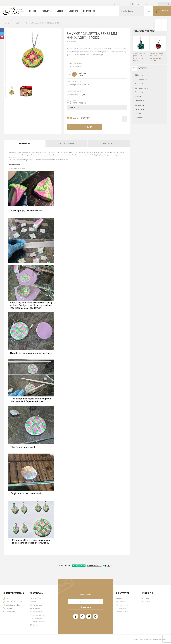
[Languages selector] (165, 4)
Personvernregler (36, 618)
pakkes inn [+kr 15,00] (77, 95)
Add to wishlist (124, 119)
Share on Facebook (2, 30)
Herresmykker (140, 109)
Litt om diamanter (36, 605)
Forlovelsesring (141, 79)
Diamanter (139, 92)
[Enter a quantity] (69, 127)
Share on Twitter (2, 34)
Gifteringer (139, 75)
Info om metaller (36, 612)
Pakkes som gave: (74, 91)
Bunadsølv (139, 118)
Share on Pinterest (2, 37)
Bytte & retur (120, 602)
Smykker (138, 96)
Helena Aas (78, 63)
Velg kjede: (71, 101)
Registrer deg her (122, 4)
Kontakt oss (109, 143)
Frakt (68, 74)
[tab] (25, 143)
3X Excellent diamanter (38, 622)
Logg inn (138, 4)
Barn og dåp (140, 105)
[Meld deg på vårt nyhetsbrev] (85, 601)
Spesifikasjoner (67, 143)
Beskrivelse (24, 143)
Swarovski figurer (142, 88)
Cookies (33, 602)
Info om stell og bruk (37, 615)
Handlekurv (147, 602)
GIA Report (34, 625)
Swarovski (139, 84)
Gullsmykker (140, 101)
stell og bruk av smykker (17, 168)
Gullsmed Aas (35, 608)
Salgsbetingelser (122, 612)
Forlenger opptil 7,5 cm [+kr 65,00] (82, 85)
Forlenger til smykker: (77, 81)
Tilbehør (138, 114)
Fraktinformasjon (122, 605)
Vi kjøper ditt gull (36, 598)
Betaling (119, 598)
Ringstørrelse (121, 608)
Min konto (146, 598)
